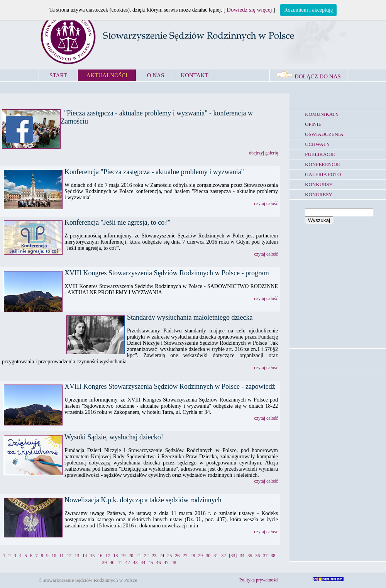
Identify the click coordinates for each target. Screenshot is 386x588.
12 (69, 556)
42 (128, 563)
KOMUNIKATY (322, 114)
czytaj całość (266, 203)
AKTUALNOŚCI (107, 75)
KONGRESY (319, 194)
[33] (233, 556)
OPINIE (313, 124)
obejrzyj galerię (263, 153)
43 (135, 563)
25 (169, 556)
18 (115, 556)
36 (257, 556)
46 (159, 563)
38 (273, 556)
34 (242, 556)
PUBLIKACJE (320, 154)
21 (139, 556)
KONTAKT (194, 75)
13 (77, 556)
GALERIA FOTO (323, 174)
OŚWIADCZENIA (324, 134)
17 (108, 556)
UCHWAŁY (317, 144)
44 (143, 563)
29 (200, 556)
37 (265, 556)
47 (166, 563)
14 (85, 556)
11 (62, 556)
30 (208, 556)
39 (105, 563)
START (58, 75)
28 (193, 556)
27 (185, 556)
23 (154, 556)
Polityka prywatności (259, 580)
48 (174, 563)
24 (162, 556)
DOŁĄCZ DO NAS (308, 76)
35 (250, 556)
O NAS (156, 75)
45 (151, 563)
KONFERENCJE (323, 164)
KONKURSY (319, 184)
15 (92, 556)
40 (112, 563)
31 (216, 556)
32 (223, 556)
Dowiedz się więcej (249, 10)
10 (54, 556)
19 (123, 556)
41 (120, 563)
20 (131, 556)
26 (177, 556)
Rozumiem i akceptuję (308, 10)
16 (100, 556)
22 (146, 556)
